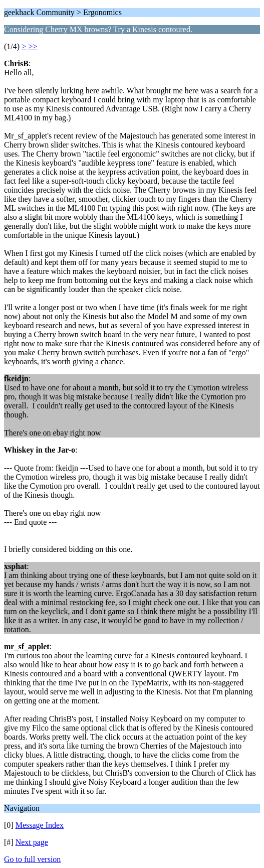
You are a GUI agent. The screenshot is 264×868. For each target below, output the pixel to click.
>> (33, 46)
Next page (32, 842)
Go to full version (32, 859)
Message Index (40, 825)
